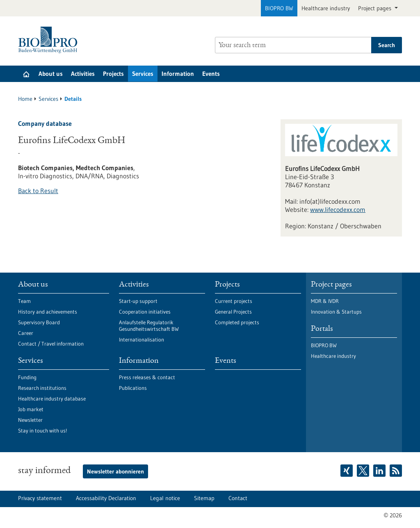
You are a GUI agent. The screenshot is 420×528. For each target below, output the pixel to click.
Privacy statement (40, 498)
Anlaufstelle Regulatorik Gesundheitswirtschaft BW (149, 325)
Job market (31, 409)
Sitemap (204, 498)
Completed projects (237, 322)
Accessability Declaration (106, 498)
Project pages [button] (375, 8)
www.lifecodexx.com (338, 209)
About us (51, 74)
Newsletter (30, 420)
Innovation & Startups (336, 312)
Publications (133, 388)
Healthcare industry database (52, 398)
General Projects (233, 312)
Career (26, 333)
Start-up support (138, 301)
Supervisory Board (39, 322)
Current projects (234, 301)
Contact (238, 498)
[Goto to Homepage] (50, 40)
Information (178, 74)
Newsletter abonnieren (115, 471)
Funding (27, 377)
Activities (83, 74)
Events (211, 74)
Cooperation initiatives (145, 312)
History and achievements (48, 312)
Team (24, 301)
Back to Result (38, 191)
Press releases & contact (147, 377)
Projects (113, 74)
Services (143, 74)
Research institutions (42, 388)
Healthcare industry (326, 8)
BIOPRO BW (279, 8)
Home (25, 99)
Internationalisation (142, 339)
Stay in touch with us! (42, 430)
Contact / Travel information (51, 344)
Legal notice (165, 498)
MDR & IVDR (325, 301)
